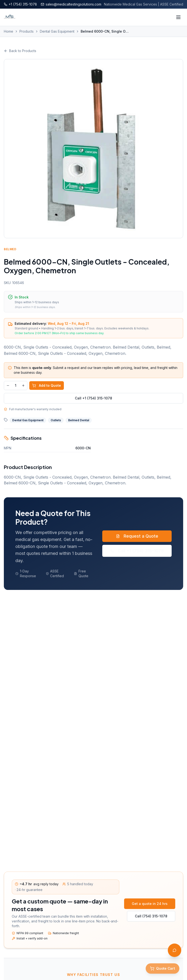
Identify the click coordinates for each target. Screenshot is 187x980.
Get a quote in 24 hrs (150, 904)
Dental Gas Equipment (57, 31)
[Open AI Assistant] (175, 950)
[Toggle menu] (178, 17)
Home (9, 31)
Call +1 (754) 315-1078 (93, 398)
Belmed (10, 249)
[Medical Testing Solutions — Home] (10, 17)
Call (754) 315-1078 (151, 916)
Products (27, 31)
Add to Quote (47, 385)
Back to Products (20, 51)
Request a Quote (137, 536)
